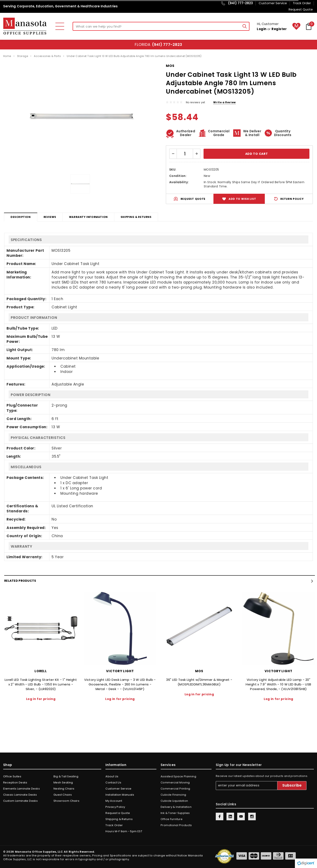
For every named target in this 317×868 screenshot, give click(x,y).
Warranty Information (88, 217)
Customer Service (118, 789)
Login (262, 29)
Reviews (50, 217)
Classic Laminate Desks (20, 795)
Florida (158, 44)
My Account (114, 801)
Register (279, 29)
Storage (23, 56)
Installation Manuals (120, 795)
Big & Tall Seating (66, 776)
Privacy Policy (115, 807)
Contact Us (113, 783)
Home (7, 56)
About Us (112, 776)
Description (21, 217)
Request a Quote (118, 813)
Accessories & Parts (47, 56)
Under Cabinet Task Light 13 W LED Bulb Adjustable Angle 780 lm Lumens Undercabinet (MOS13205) (134, 56)
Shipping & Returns (136, 217)
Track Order (114, 825)
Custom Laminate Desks (20, 801)
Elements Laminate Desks (21, 789)
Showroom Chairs (66, 801)
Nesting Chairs (64, 789)
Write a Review (224, 102)
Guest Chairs (63, 795)
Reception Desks (15, 783)
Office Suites (12, 776)
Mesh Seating (63, 783)
